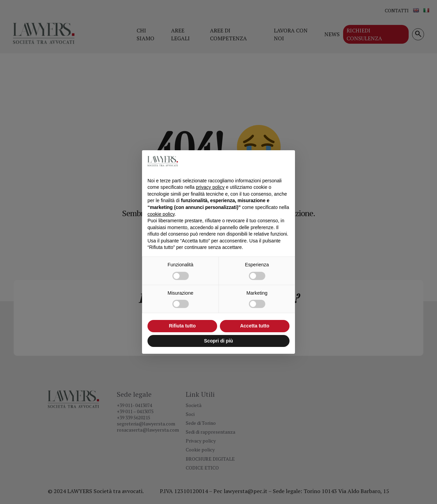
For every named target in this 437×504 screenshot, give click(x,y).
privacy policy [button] (210, 187)
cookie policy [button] (161, 214)
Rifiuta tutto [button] (182, 326)
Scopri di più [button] (219, 341)
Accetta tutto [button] (255, 326)
